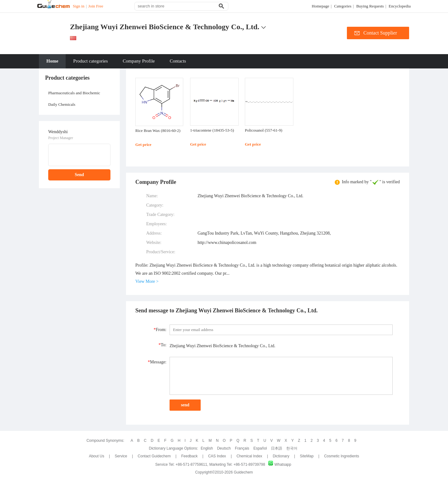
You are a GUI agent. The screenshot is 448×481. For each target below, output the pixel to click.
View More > (147, 281)
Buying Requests (370, 6)
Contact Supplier (380, 33)
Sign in (79, 6)
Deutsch (224, 448)
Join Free (96, 6)
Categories (343, 6)
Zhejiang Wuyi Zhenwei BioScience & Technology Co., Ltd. (165, 27)
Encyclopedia (400, 6)
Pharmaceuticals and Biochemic (74, 93)
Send (79, 175)
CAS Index (217, 456)
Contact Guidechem (154, 456)
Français (242, 448)
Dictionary (281, 456)
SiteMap (307, 456)
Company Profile (139, 61)
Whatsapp (280, 465)
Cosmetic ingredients (342, 456)
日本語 (277, 448)
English (207, 448)
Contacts (178, 61)
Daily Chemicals (62, 104)
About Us (97, 456)
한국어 (292, 448)
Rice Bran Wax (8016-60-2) (158, 131)
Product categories (90, 61)
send (185, 405)
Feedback (189, 456)
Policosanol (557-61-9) (264, 130)
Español (260, 448)
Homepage (320, 6)
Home (52, 61)
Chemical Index (249, 456)
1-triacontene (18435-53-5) (212, 130)
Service (121, 456)
